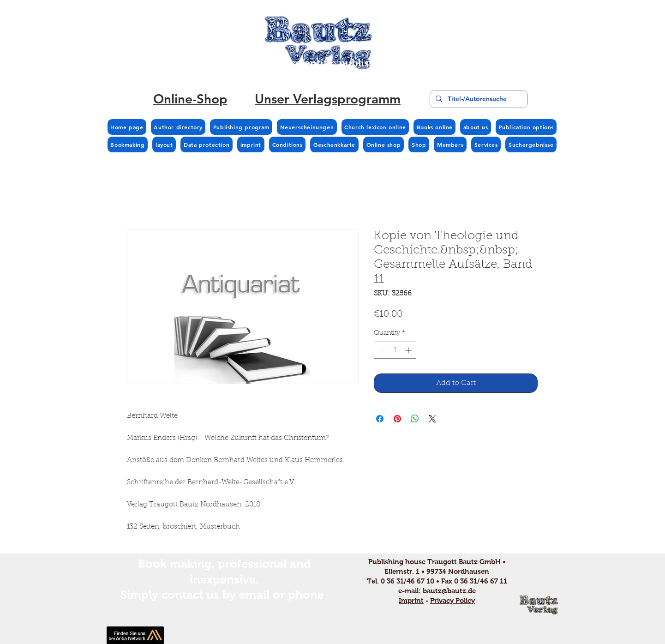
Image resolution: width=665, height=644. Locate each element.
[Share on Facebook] (380, 419)
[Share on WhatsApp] (415, 419)
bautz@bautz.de (449, 591)
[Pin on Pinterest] (397, 419)
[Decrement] (381, 350)
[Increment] (409, 350)
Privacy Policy (452, 600)
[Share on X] (432, 419)
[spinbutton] (395, 350)
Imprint (411, 600)
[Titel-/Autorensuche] (478, 99)
